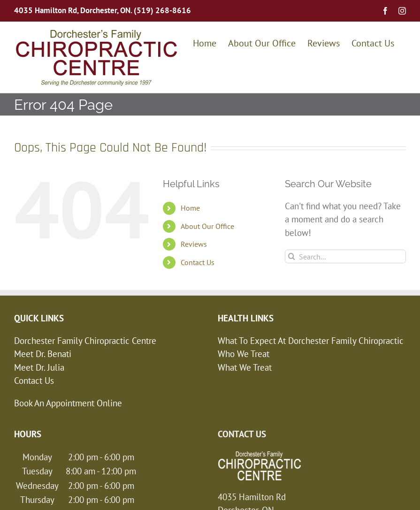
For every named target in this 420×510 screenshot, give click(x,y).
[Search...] (345, 256)
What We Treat (245, 367)
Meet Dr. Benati (43, 354)
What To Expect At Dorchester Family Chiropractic (311, 341)
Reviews (194, 244)
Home (190, 208)
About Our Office (207, 226)
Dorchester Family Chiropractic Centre (85, 341)
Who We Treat (244, 354)
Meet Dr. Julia (39, 367)
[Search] (292, 256)
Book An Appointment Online (68, 403)
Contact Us (198, 262)
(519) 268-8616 (162, 10)
